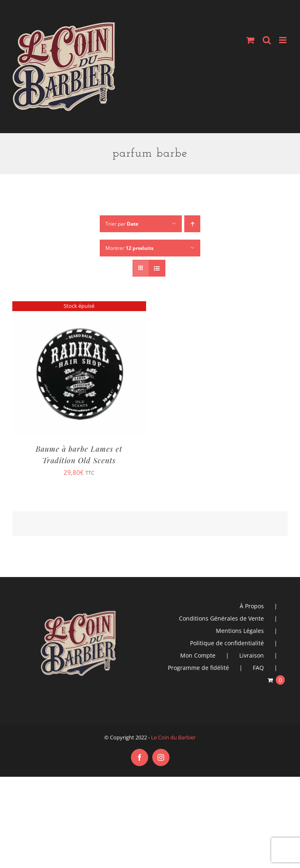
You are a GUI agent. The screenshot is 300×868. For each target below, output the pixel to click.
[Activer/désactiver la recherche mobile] (267, 40)
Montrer (129, 248)
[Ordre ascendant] (192, 224)
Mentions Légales (240, 631)
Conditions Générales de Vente (221, 618)
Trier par (122, 224)
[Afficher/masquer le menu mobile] (283, 40)
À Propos (252, 606)
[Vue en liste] (157, 268)
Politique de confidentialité (227, 643)
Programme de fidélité (198, 668)
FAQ (258, 668)
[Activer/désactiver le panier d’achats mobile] (250, 40)
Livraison (252, 655)
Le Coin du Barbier (173, 737)
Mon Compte (198, 655)
